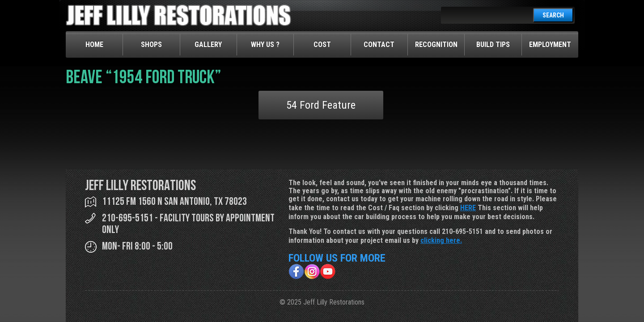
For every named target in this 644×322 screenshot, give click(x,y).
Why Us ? (265, 44)
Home (94, 44)
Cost (322, 44)
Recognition (436, 44)
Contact (379, 44)
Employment (550, 44)
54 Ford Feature (321, 105)
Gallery (208, 44)
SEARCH (553, 15)
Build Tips (493, 44)
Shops (151, 44)
